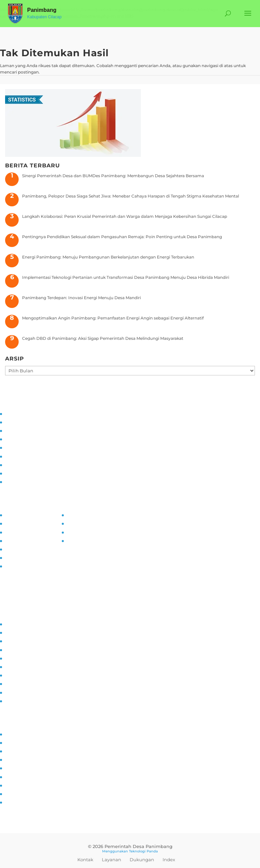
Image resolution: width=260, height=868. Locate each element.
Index (169, 860)
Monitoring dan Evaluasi (29, 464)
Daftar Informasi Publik (29, 549)
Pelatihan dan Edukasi (27, 456)
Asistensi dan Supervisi (28, 439)
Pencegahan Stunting (27, 683)
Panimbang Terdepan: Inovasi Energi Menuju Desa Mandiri (81, 298)
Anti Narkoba (18, 666)
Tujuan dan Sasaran (24, 422)
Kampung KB (19, 632)
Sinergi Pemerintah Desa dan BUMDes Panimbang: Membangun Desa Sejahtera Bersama (113, 176)
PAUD (11, 700)
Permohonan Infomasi (28, 566)
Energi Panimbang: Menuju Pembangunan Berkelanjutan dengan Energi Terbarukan (108, 257)
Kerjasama (16, 785)
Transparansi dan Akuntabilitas (36, 481)
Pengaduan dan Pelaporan (32, 473)
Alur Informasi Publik (26, 540)
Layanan (112, 860)
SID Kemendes (82, 540)
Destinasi (14, 776)
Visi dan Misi (17, 430)
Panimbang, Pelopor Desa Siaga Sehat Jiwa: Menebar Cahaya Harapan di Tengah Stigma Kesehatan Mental (131, 196)
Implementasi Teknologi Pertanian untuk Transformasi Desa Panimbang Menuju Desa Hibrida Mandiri (126, 277)
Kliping (12, 802)
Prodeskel (77, 523)
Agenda (13, 759)
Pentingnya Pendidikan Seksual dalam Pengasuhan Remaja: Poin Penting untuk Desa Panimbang (122, 237)
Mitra (10, 768)
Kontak (85, 860)
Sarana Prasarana (22, 742)
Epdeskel (76, 532)
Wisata (12, 793)
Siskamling (16, 675)
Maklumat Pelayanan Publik (33, 557)
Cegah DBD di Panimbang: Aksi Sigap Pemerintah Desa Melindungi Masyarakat (103, 338)
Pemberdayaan (21, 649)
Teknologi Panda (143, 851)
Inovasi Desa (18, 640)
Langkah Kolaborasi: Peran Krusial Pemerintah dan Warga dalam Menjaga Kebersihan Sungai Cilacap (125, 216)
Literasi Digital (19, 658)
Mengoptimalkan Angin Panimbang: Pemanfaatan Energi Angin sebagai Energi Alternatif (113, 318)
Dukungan (142, 860)
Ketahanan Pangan (24, 692)
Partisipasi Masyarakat (27, 447)
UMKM (12, 751)
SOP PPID (15, 532)
